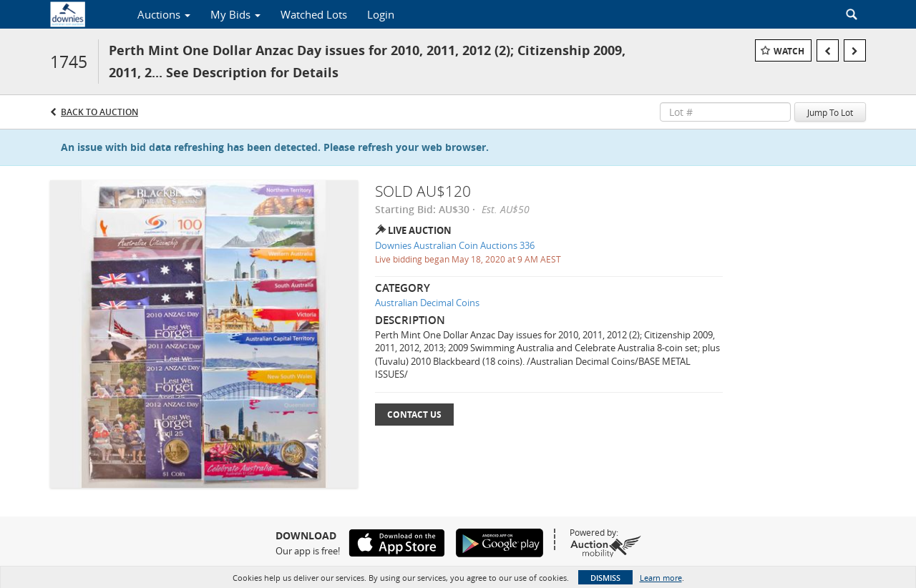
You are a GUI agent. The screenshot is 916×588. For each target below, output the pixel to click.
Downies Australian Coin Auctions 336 (455, 245)
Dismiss (605, 578)
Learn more (661, 578)
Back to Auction (99, 112)
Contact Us (414, 415)
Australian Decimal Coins (427, 303)
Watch (789, 51)
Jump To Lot (830, 112)
